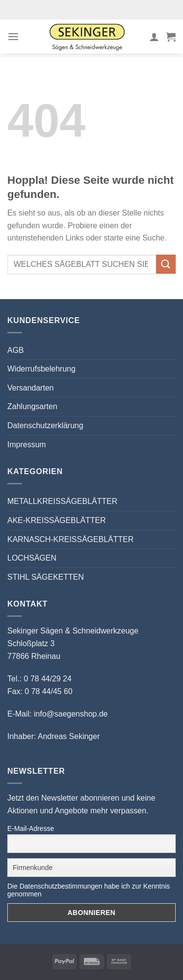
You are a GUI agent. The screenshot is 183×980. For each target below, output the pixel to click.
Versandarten (30, 388)
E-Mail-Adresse (31, 828)
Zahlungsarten (32, 406)
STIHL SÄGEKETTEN (46, 577)
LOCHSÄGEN (32, 558)
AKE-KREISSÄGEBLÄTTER (57, 520)
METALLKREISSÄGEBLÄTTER (62, 501)
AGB (16, 350)
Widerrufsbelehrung (41, 369)
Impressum (27, 445)
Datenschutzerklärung (45, 425)
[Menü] (13, 36)
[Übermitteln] (166, 264)
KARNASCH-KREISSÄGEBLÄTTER (71, 539)
